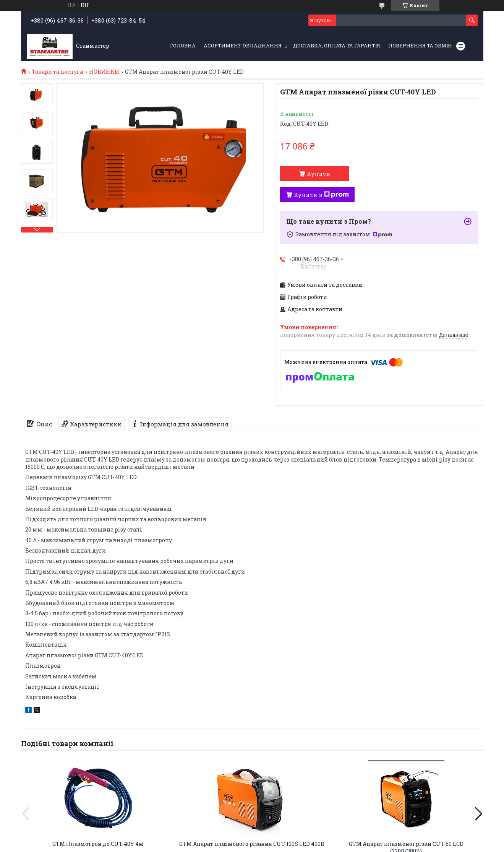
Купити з (321, 195)
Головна (183, 46)
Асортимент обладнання (243, 46)
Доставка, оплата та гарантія (337, 46)
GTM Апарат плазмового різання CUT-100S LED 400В (252, 844)
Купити (319, 174)
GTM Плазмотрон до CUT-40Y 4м (98, 844)
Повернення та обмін (420, 46)
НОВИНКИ (104, 72)
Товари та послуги (58, 72)
